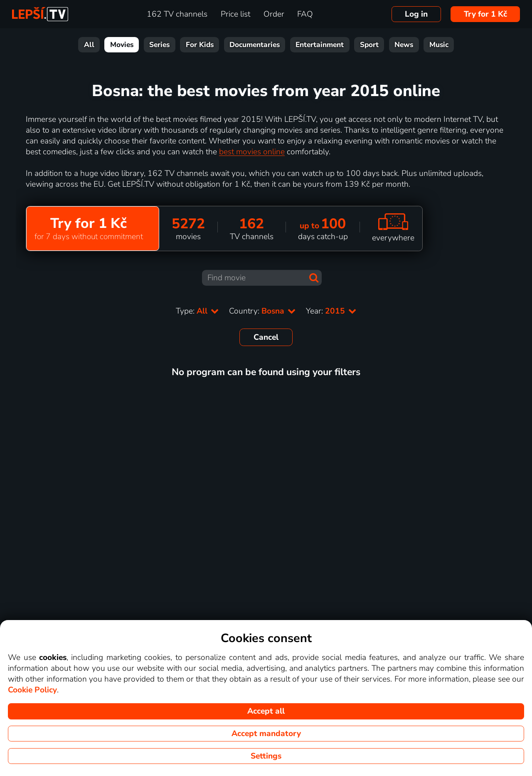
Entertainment (320, 45)
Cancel (266, 337)
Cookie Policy (32, 690)
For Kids (200, 45)
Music (439, 45)
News (404, 45)
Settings (266, 756)
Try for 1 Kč (485, 14)
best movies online (252, 152)
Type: (197, 311)
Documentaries (255, 45)
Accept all (266, 711)
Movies (122, 45)
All (89, 45)
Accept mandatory (266, 734)
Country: (262, 311)
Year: (331, 311)
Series (159, 45)
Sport (369, 45)
